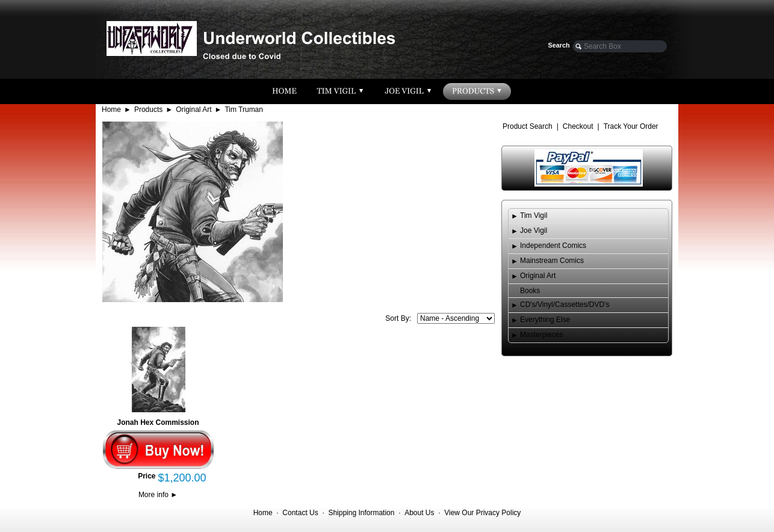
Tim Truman (244, 110)
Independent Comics (553, 246)
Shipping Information (361, 513)
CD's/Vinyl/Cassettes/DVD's (565, 305)
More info (158, 495)
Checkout (578, 126)
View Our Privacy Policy (482, 513)
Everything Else (545, 320)
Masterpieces (541, 335)
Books (530, 291)
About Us (419, 513)
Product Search (528, 126)
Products (148, 110)
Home (111, 110)
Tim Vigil (534, 215)
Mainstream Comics (552, 261)
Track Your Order (631, 126)
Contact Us (300, 513)
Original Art (193, 110)
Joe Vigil (534, 230)
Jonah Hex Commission (158, 422)
